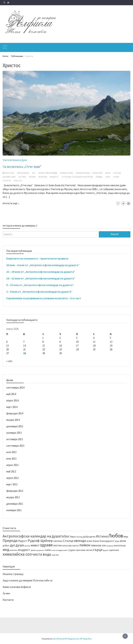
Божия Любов (83, 173)
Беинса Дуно (23, 173)
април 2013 (12, 465)
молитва (43, 177)
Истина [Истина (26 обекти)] (102, 536)
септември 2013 (15, 446)
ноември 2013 (14, 433)
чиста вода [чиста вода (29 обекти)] (42, 554)
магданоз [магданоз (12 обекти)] (110, 546)
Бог (34, 173)
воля (108, 173)
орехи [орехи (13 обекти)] (33, 550)
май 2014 (11, 394)
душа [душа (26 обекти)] (20, 545)
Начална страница (13, 574)
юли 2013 (11, 452)
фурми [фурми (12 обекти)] (106, 550)
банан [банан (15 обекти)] (96, 541)
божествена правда (48, 173)
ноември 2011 (14, 510)
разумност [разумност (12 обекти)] (40, 550)
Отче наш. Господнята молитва (77, 177)
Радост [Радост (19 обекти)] (23, 541)
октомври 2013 (15, 439)
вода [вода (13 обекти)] (117, 541)
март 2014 (12, 407)
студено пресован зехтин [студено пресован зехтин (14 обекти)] (80, 550)
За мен (6, 593)
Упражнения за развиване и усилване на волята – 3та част (44, 298)
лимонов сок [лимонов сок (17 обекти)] (98, 545)
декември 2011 (15, 504)
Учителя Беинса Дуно (15, 160)
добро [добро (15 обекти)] (6, 546)
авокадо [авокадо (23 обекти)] (80, 541)
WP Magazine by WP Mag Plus (78, 639)
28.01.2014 (9, 173)
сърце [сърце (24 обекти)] (98, 550)
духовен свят (9, 177)
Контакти (8, 600)
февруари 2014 (15, 413)
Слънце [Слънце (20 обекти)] (68, 541)
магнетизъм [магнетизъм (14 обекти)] (120, 545)
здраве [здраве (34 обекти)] (46, 545)
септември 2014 (15, 388)
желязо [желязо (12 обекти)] (27, 546)
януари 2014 (13, 420)
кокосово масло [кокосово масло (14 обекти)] (70, 545)
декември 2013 (15, 426)
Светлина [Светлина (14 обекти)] (58, 541)
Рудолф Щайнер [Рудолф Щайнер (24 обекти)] (40, 541)
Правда (99, 177)
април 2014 (12, 400)
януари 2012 (13, 497)
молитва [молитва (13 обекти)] (14, 550)
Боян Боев (97, 173)
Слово (116, 177)
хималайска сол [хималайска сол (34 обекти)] (17, 554)
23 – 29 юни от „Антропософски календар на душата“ (41, 272)
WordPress (58, 639)
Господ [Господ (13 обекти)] (79, 537)
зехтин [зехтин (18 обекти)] (57, 545)
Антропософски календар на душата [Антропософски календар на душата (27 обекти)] (33, 536)
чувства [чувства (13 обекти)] (55, 555)
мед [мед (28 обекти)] (6, 550)
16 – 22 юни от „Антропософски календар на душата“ (41, 278)
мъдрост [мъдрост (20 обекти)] (24, 550)
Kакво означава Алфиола (17, 587)
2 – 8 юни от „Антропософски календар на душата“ (39, 292)
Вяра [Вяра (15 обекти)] (73, 537)
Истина (22, 177)
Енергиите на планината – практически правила (37, 258)
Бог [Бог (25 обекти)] (67, 536)
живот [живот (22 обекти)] (35, 545)
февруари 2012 (15, 491)
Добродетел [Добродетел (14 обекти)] (89, 537)
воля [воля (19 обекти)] (123, 541)
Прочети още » (11, 204)
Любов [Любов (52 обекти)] (116, 536)
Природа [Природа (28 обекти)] (10, 541)
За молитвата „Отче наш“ (22, 167)
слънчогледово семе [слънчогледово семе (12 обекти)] (59, 550)
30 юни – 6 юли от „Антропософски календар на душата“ (43, 265)
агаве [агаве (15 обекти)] (89, 541)
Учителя (7, 181)
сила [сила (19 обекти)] (48, 550)
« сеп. (9, 361)
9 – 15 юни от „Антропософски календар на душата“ (40, 285)
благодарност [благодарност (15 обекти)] (107, 541)
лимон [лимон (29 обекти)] (85, 545)
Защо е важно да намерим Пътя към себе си (27, 580)
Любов (32, 177)
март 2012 (12, 484)
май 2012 (11, 471)
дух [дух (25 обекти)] (12, 545)
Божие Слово (67, 173)
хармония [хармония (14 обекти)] (114, 550)
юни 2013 (11, 459)
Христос (18, 181)
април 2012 (12, 478)
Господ (117, 173)
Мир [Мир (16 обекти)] (126, 537)
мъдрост (54, 177)
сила (108, 177)
